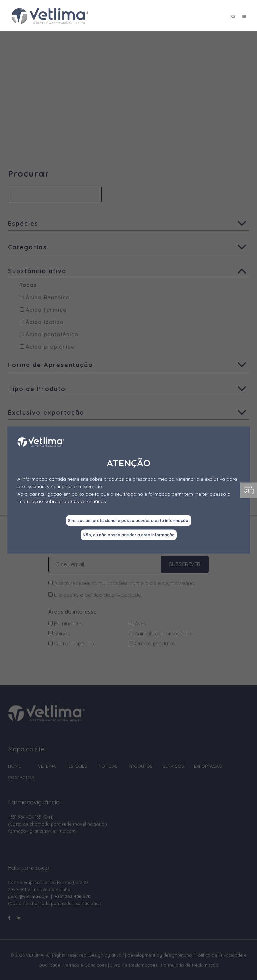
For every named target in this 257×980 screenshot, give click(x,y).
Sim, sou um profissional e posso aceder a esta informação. (129, 520)
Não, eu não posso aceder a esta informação (129, 535)
